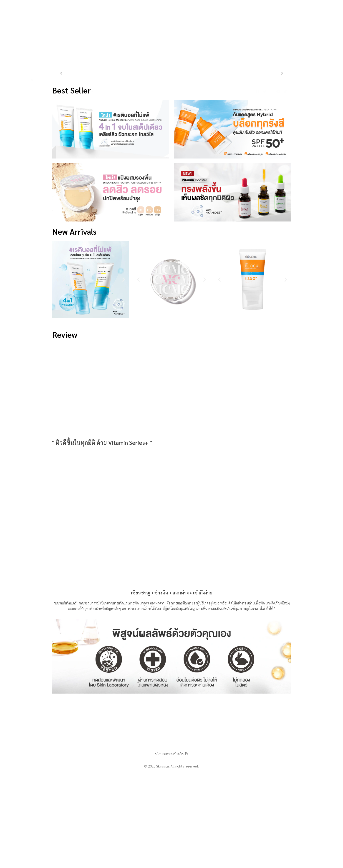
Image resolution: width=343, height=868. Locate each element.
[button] (57, 279)
